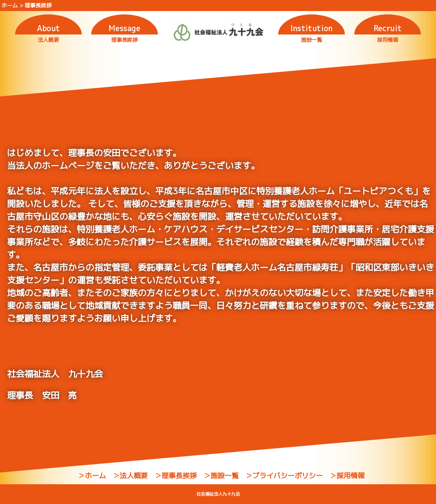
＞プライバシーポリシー (284, 476)
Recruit (388, 28)
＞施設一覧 (221, 476)
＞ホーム (92, 476)
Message (124, 28)
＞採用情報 (347, 476)
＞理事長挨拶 (176, 476)
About (48, 28)
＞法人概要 (130, 476)
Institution (312, 28)
